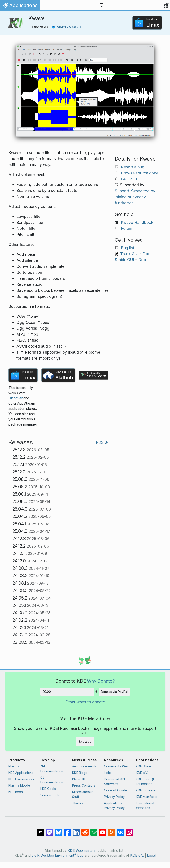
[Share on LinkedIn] (76, 830)
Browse (85, 742)
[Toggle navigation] (101, 5)
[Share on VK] (120, 830)
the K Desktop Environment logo (58, 855)
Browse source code (140, 173)
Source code (50, 795)
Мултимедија (67, 27)
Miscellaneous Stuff (83, 794)
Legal (151, 855)
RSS (102, 442)
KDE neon (16, 792)
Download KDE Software (115, 782)
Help (107, 773)
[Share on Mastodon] (50, 830)
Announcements (84, 766)
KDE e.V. (142, 773)
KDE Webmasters (81, 851)
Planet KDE (80, 779)
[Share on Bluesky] (58, 830)
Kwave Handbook (137, 222)
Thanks (78, 803)
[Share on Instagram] (129, 830)
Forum (127, 228)
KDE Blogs (80, 773)
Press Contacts (84, 785)
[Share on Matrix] (41, 830)
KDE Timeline (146, 790)
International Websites (145, 806)
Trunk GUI (129, 254)
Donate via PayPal (114, 692)
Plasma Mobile (19, 785)
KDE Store (143, 766)
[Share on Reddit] (85, 830)
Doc (146, 254)
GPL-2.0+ (129, 179)
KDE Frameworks (21, 779)
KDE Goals (48, 789)
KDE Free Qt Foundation (145, 782)
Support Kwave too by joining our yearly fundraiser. (135, 197)
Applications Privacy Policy (114, 806)
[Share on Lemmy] (94, 830)
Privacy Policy (114, 797)
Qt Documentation (52, 780)
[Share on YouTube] (103, 830)
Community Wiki (116, 766)
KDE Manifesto (147, 797)
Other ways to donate (85, 702)
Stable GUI (124, 260)
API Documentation (52, 769)
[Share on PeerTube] (112, 830)
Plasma (14, 766)
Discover (15, 398)
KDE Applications (21, 773)
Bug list (128, 248)
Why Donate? (101, 681)
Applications (20, 6)
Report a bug (133, 167)
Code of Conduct (117, 790)
